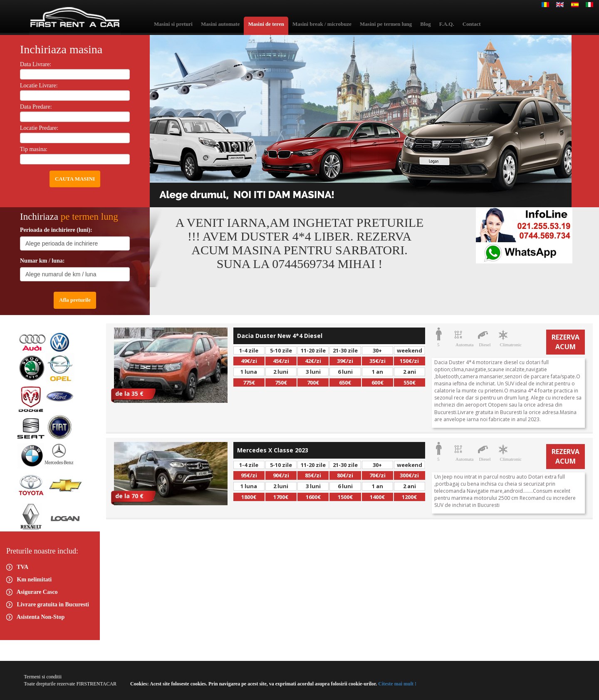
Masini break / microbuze (322, 24)
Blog (425, 24)
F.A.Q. (447, 24)
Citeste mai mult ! (397, 684)
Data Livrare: (36, 64)
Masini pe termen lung (386, 24)
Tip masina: (34, 149)
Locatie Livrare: (39, 86)
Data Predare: (36, 107)
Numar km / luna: (42, 261)
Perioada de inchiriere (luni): (56, 230)
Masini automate (220, 24)
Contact (472, 24)
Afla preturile (75, 300)
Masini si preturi (173, 24)
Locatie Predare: (39, 128)
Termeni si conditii (43, 677)
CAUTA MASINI (75, 179)
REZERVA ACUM (566, 342)
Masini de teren (266, 24)
